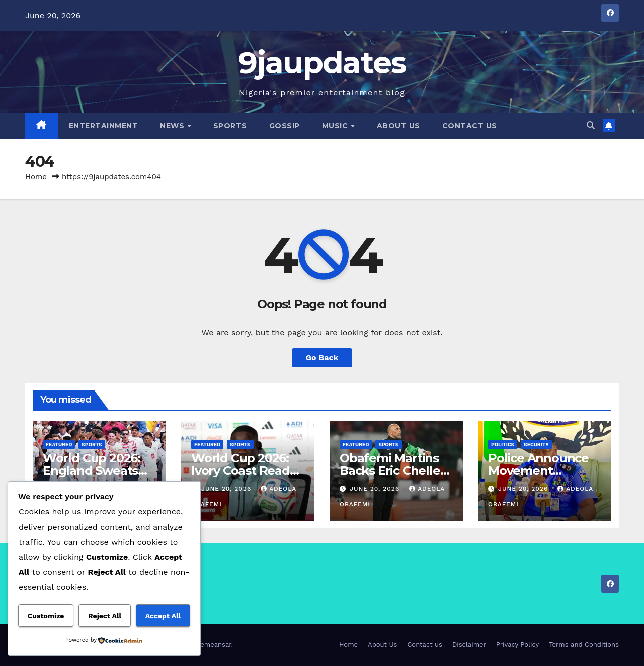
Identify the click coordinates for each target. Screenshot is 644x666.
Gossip (285, 126)
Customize (46, 616)
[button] (591, 126)
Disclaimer (469, 645)
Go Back (322, 358)
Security (536, 444)
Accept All (163, 616)
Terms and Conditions (584, 645)
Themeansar (212, 645)
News (173, 126)
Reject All (105, 616)
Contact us (470, 126)
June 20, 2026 (227, 489)
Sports (230, 126)
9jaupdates (322, 63)
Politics (503, 444)
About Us (398, 126)
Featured (59, 444)
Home (36, 177)
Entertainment (104, 126)
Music (336, 126)
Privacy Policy (517, 645)
